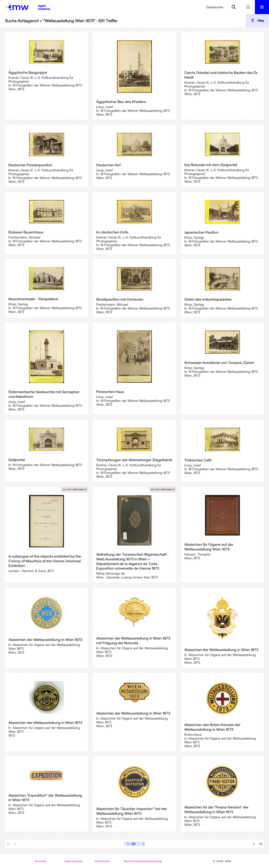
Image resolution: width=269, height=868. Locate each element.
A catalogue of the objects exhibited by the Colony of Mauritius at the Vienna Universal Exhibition (45, 561)
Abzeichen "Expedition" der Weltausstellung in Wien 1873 (45, 798)
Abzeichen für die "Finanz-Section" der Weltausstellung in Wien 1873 (216, 809)
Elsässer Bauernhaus (26, 232)
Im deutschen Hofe (112, 232)
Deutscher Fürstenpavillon (30, 165)
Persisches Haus (110, 392)
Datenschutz (74, 861)
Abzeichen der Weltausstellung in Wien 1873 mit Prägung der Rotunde (133, 641)
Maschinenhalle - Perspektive (33, 299)
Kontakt (41, 861)
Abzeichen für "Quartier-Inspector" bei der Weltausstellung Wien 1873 (132, 811)
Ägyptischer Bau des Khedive (121, 102)
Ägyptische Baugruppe (28, 72)
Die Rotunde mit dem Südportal (211, 165)
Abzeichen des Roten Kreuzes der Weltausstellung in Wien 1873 (212, 727)
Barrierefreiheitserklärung (143, 861)
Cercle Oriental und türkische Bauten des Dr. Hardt (221, 75)
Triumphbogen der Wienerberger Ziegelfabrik (134, 460)
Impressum (102, 861)
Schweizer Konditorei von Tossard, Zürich (219, 363)
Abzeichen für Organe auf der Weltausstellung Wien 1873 (209, 547)
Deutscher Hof (108, 165)
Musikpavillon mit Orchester (120, 299)
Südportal (17, 460)
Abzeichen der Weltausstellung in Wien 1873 (45, 640)
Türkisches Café (198, 460)
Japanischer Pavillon (201, 232)
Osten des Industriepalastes (208, 299)
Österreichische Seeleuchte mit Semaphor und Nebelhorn (44, 394)
